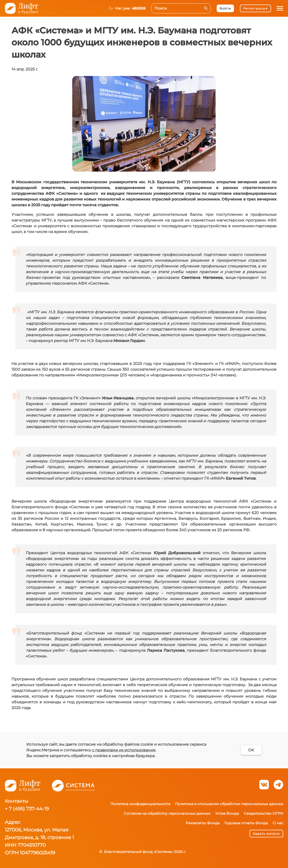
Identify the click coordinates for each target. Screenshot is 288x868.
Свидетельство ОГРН (263, 813)
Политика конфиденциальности (140, 804)
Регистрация (255, 8)
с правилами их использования (124, 750)
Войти (225, 8)
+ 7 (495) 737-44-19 (27, 809)
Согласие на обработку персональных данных (167, 813)
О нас (278, 823)
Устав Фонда (227, 813)
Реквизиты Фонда (203, 823)
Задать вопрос (266, 834)
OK (251, 750)
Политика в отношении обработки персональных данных (229, 804)
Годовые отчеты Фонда (246, 823)
